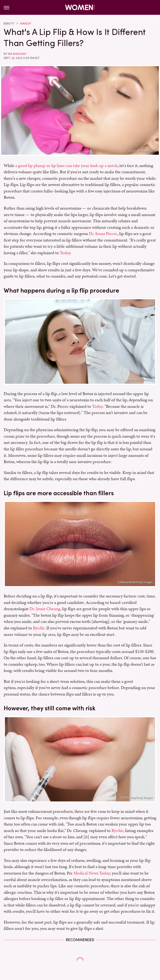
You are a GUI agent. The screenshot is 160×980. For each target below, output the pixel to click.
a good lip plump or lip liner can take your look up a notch (66, 165)
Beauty (9, 24)
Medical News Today (92, 873)
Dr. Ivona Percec (103, 233)
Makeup (25, 24)
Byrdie (39, 628)
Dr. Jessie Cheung (45, 609)
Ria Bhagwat (17, 54)
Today (65, 253)
